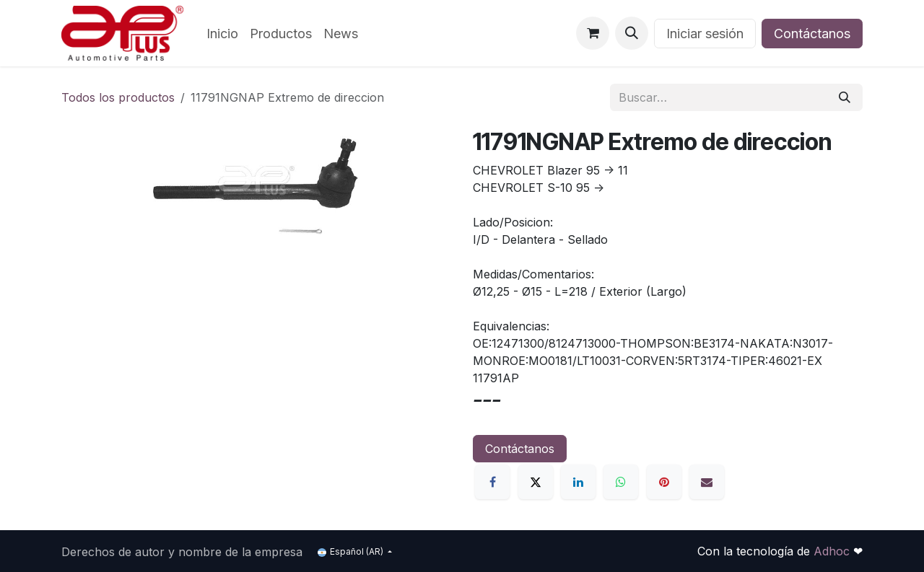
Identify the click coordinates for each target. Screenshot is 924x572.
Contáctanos (812, 34)
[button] (632, 33)
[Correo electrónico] (707, 482)
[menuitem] (222, 34)
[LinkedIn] (578, 482)
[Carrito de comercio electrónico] (593, 33)
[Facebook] (492, 482)
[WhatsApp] (621, 482)
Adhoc (833, 551)
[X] (536, 482)
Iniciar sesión (705, 34)
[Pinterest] (664, 482)
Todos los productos (118, 97)
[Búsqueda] (845, 97)
